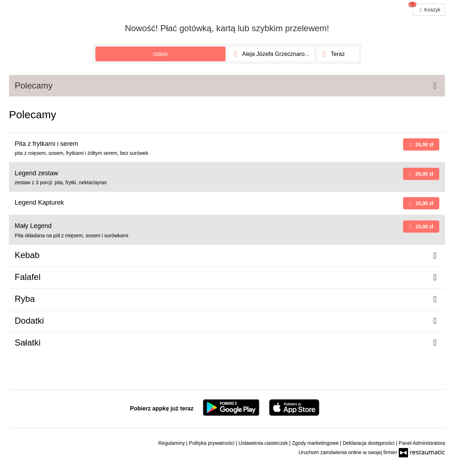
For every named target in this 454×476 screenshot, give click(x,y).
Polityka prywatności (212, 443)
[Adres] (271, 54)
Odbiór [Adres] (160, 54)
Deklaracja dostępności (370, 443)
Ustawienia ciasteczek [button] (264, 443)
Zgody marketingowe (316, 443)
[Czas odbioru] (338, 54)
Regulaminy (172, 443)
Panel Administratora (422, 443)
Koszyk (426, 8)
